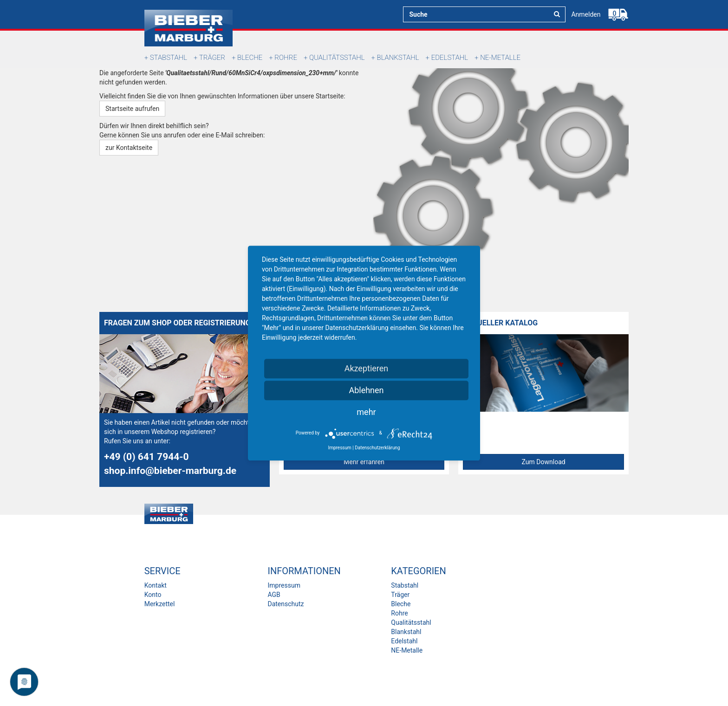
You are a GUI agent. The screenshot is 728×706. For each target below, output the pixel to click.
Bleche (250, 58)
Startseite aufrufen (132, 109)
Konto (153, 595)
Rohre (286, 58)
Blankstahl (398, 58)
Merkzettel (160, 604)
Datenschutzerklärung (377, 448)
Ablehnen (366, 390)
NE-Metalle (500, 58)
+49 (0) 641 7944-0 (146, 457)
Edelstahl (450, 58)
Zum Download (544, 462)
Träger (212, 58)
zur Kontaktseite (129, 148)
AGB (274, 595)
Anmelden (586, 14)
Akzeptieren (367, 368)
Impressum (284, 585)
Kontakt (156, 585)
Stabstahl (169, 58)
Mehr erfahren (364, 462)
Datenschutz (286, 604)
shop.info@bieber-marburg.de (170, 471)
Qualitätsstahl (337, 58)
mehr (366, 412)
